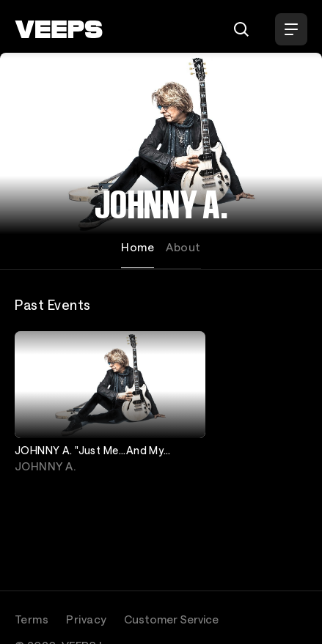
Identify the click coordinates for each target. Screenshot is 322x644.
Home (138, 247)
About (183, 247)
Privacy (86, 619)
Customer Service (171, 619)
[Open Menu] (291, 29)
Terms (32, 619)
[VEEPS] (59, 29)
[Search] (241, 29)
